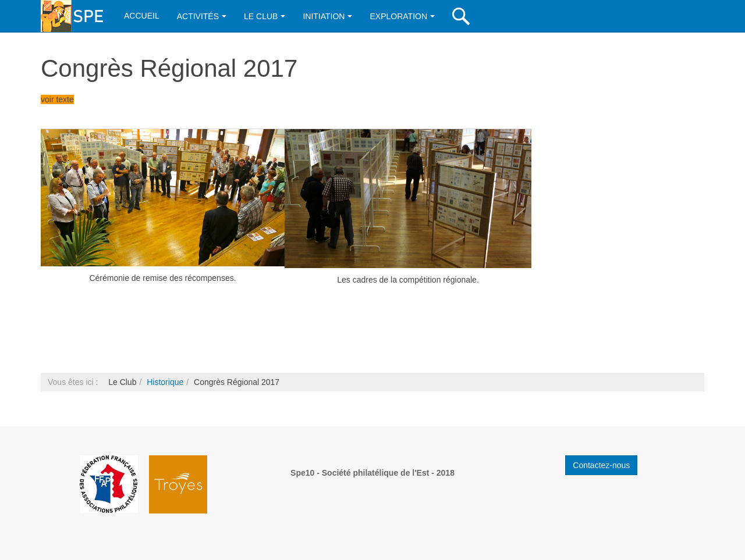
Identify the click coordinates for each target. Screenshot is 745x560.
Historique (165, 382)
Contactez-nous (601, 465)
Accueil (142, 16)
